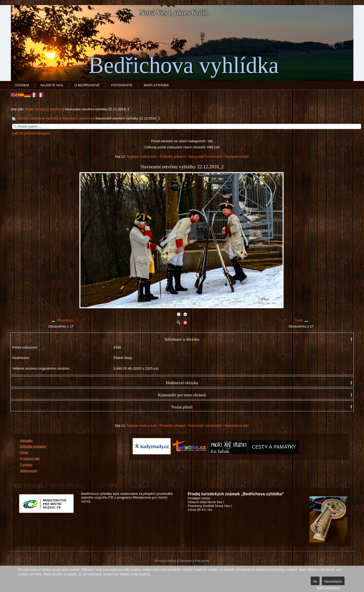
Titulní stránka (36, 109)
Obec (24, 452)
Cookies (26, 465)
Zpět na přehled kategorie (31, 133)
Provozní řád (30, 458)
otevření (55, 109)
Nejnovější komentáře (205, 157)
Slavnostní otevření (77, 118)
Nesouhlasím (333, 582)
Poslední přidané (172, 157)
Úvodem (22, 85)
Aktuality (26, 441)
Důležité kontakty (33, 446)
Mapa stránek (156, 85)
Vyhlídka (52, 118)
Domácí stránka (29, 118)
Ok (315, 582)
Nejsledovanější (237, 157)
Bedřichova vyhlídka (184, 65)
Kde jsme (202, 561)
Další (299, 320)
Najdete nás (52, 85)
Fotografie (122, 85)
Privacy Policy (166, 561)
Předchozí (65, 320)
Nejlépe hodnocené (142, 157)
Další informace (328, 588)
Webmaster (29, 471)
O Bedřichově (87, 85)
